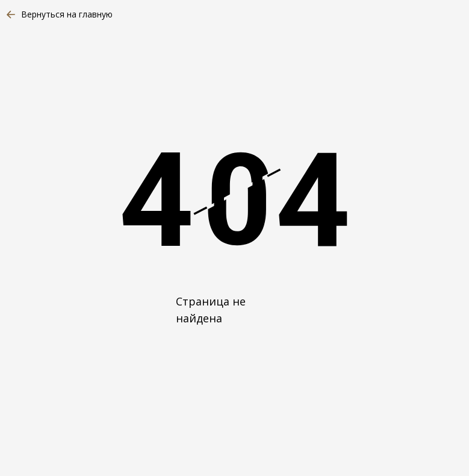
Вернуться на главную (67, 14)
